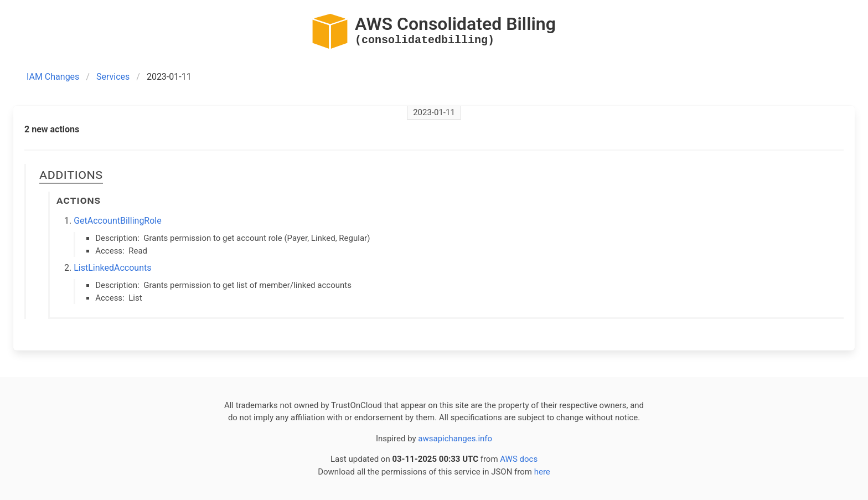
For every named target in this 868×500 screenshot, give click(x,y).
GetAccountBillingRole (118, 221)
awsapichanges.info (455, 439)
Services (113, 77)
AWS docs (519, 459)
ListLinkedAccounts (112, 268)
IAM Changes (53, 77)
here (542, 472)
